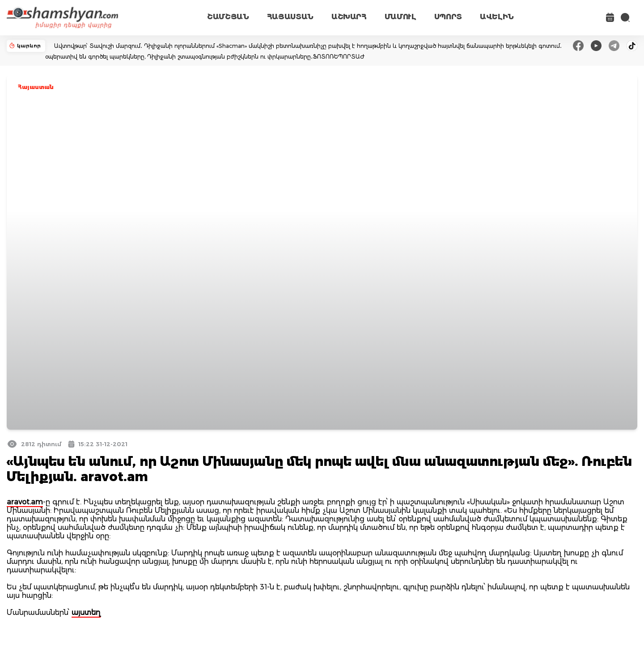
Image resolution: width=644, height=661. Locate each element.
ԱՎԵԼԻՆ (497, 17)
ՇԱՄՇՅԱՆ (228, 17)
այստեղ (86, 612)
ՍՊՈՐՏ (448, 17)
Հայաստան (36, 87)
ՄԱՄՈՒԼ (400, 17)
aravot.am (25, 502)
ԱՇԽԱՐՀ (349, 17)
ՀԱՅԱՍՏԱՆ (290, 17)
